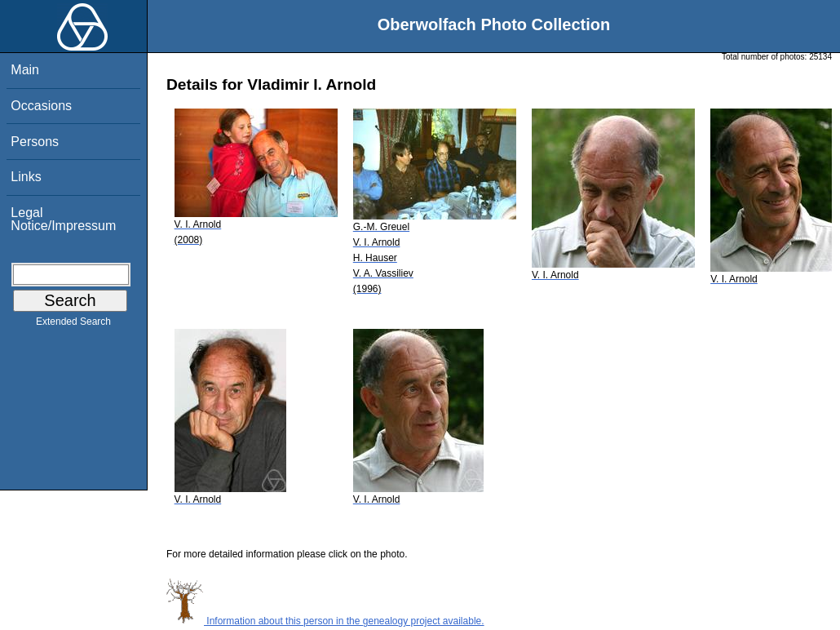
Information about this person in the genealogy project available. (325, 621)
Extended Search (73, 325)
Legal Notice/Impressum (63, 219)
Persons (35, 142)
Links (26, 177)
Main (25, 70)
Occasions (41, 106)
